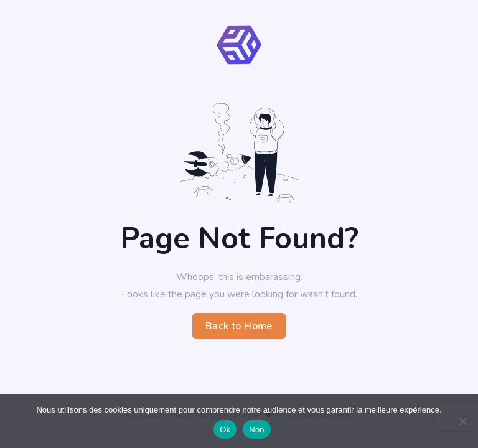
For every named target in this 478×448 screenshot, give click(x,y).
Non (257, 430)
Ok (225, 430)
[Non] (462, 421)
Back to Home (239, 326)
